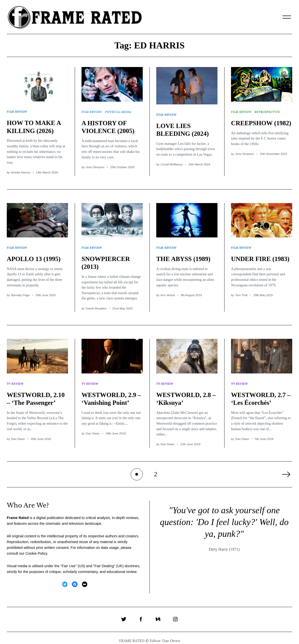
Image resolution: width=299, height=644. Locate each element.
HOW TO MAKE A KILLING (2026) (35, 124)
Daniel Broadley (96, 303)
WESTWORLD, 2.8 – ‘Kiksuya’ (185, 390)
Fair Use (68, 560)
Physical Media (120, 111)
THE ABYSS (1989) (185, 253)
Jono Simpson (95, 164)
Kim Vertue (168, 289)
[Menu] (287, 17)
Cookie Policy (36, 548)
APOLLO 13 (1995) (35, 253)
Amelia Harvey (21, 170)
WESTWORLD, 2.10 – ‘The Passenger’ (31, 394)
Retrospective (269, 111)
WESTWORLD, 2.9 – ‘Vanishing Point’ (111, 390)
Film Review (17, 110)
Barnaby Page (20, 289)
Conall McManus (171, 162)
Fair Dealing (104, 560)
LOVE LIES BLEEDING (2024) (184, 127)
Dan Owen (18, 439)
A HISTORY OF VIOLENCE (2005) (110, 124)
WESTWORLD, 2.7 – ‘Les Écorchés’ (260, 390)
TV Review (16, 377)
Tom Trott (241, 298)
